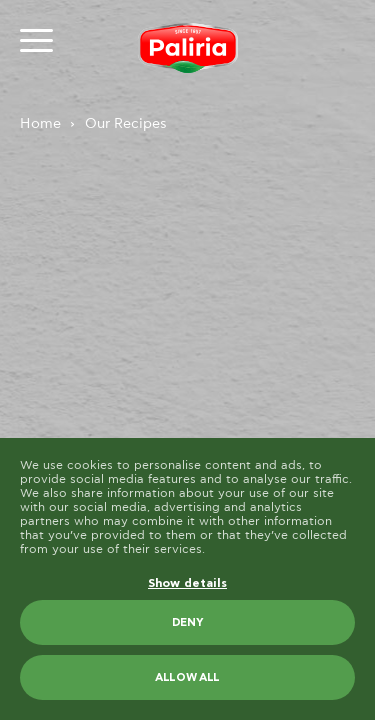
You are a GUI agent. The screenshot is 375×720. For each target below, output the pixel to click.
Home (40, 124)
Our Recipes (126, 124)
